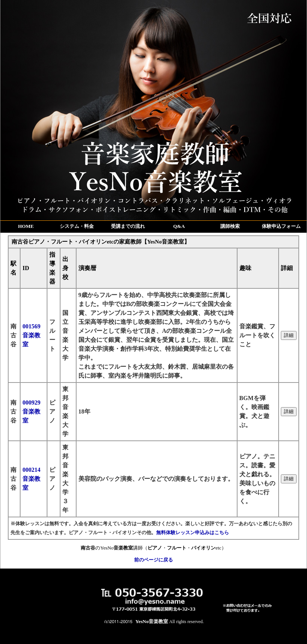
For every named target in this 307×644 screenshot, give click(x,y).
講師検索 (230, 226)
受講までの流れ (128, 226)
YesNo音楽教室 (152, 621)
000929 (31, 411)
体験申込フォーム (281, 226)
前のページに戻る (153, 560)
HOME (26, 226)
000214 (31, 479)
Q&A (179, 226)
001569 (31, 335)
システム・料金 (77, 226)
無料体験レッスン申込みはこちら (193, 532)
